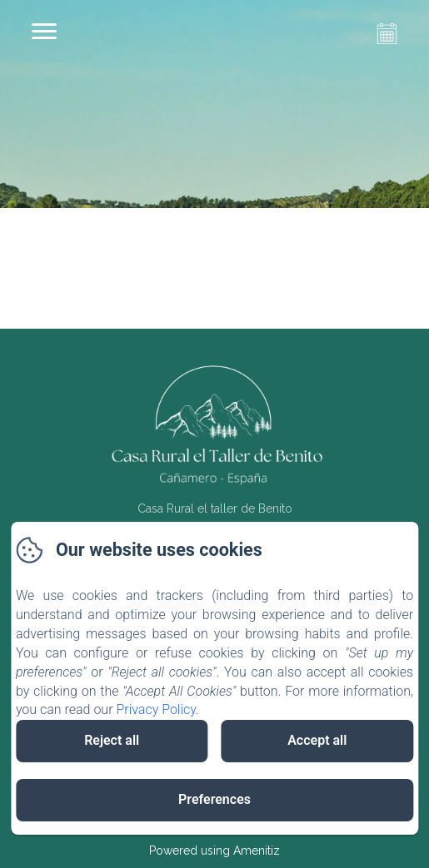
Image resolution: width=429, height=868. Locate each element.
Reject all (112, 740)
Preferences (214, 799)
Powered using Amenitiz (214, 851)
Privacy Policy (156, 709)
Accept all (317, 740)
